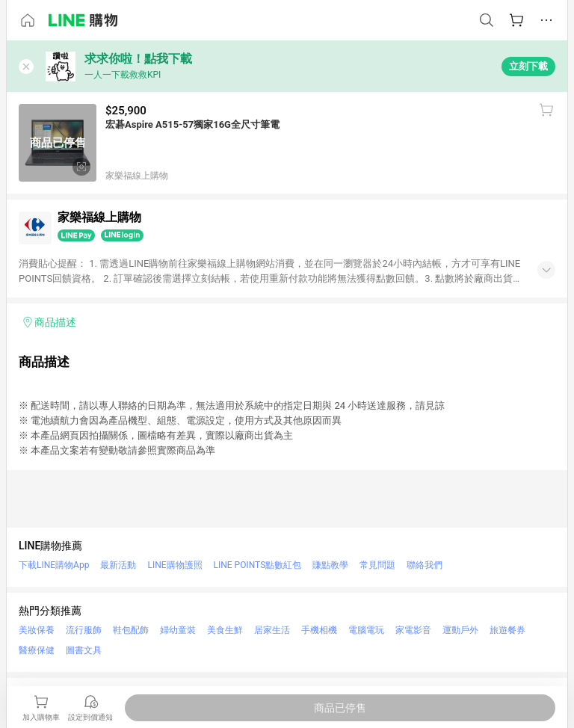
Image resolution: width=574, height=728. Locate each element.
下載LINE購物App (54, 565)
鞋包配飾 (131, 630)
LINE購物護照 (175, 565)
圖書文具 (84, 650)
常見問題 (377, 565)
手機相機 (319, 630)
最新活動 (118, 565)
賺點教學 (330, 565)
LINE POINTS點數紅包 (258, 565)
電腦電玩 (366, 630)
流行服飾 (84, 630)
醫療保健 (37, 650)
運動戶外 (460, 630)
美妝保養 (37, 630)
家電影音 (413, 630)
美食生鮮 (225, 630)
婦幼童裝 (178, 630)
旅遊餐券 (507, 630)
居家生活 (272, 630)
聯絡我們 (425, 565)
